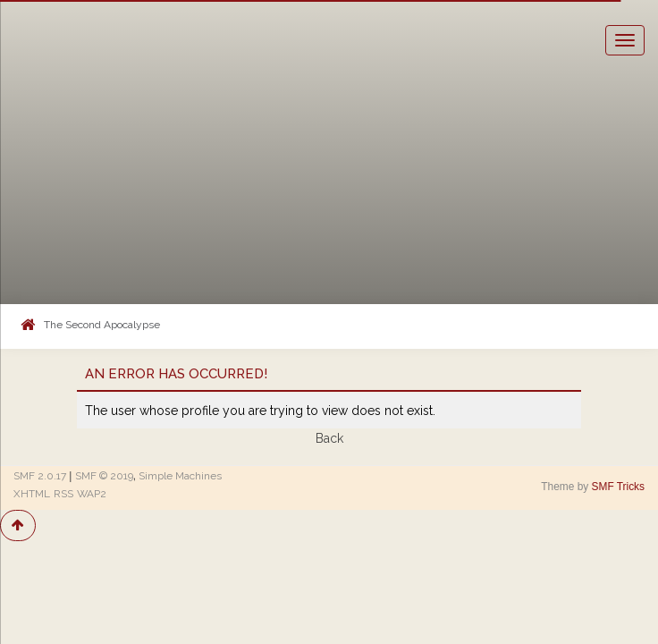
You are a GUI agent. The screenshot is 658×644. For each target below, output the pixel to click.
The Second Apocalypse (102, 325)
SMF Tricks (618, 487)
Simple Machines (180, 476)
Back (329, 438)
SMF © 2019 (104, 476)
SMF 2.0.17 (40, 476)
